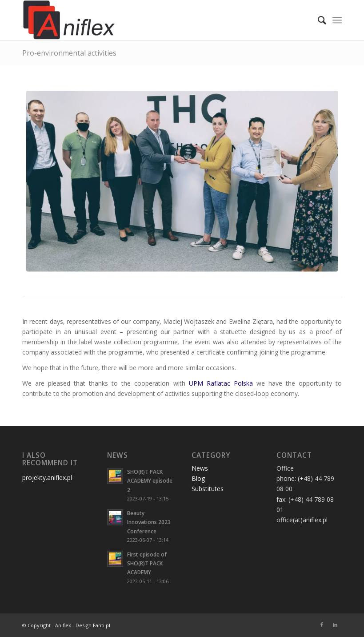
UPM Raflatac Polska (221, 383)
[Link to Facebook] (322, 625)
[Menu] (337, 20)
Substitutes (208, 489)
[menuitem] (318, 20)
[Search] (318, 20)
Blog (198, 478)
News (200, 468)
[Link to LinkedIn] (335, 625)
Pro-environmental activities (69, 53)
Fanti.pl (102, 625)
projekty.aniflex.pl (47, 478)
